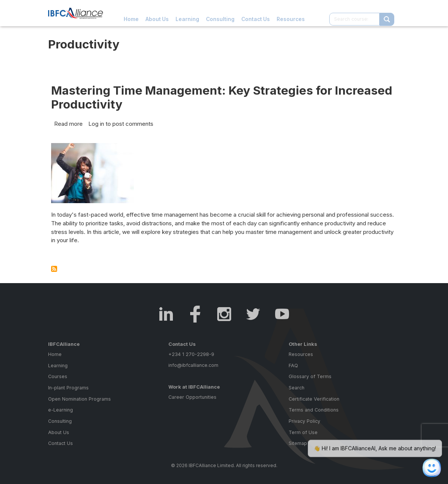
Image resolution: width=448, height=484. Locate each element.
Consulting (220, 13)
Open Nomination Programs (79, 402)
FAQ (293, 368)
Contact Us (256, 13)
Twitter (253, 317)
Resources (291, 13)
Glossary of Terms (310, 379)
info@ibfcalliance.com (193, 368)
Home (131, 13)
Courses (58, 379)
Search (297, 390)
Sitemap (298, 446)
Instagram (224, 317)
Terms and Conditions (314, 412)
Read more (68, 124)
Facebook (195, 317)
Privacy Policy (304, 424)
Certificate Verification (314, 402)
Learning (187, 13)
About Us (157, 13)
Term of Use (303, 435)
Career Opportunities (192, 400)
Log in (96, 124)
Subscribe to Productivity (54, 269)
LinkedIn (166, 317)
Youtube (282, 317)
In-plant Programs (68, 390)
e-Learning (61, 412)
